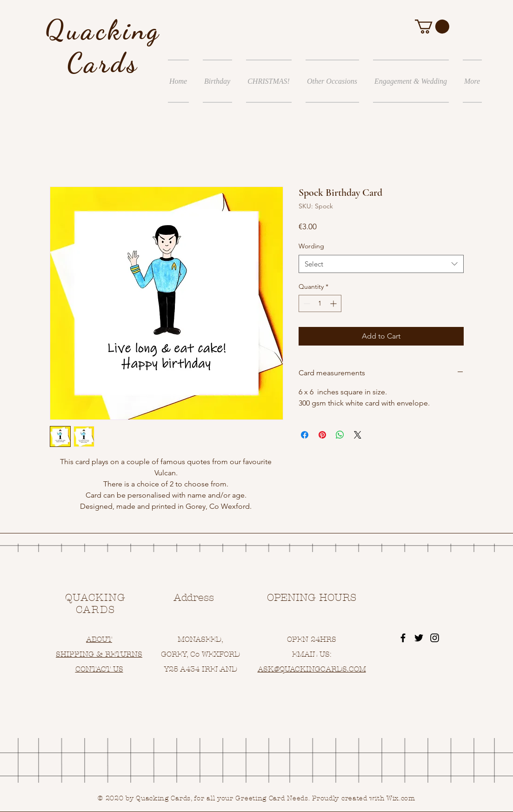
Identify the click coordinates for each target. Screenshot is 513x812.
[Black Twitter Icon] (419, 638)
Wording (311, 246)
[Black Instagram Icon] (435, 638)
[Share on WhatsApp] (340, 435)
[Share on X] (358, 435)
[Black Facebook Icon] (403, 638)
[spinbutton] (320, 303)
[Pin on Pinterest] (322, 435)
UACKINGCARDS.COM (325, 669)
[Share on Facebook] (305, 435)
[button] (432, 27)
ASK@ (269, 669)
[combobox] (381, 264)
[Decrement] (306, 303)
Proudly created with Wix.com (364, 798)
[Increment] (334, 303)
